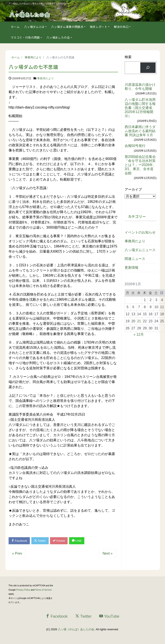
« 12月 (139, 334)
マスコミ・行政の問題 (25, 37)
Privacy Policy (23, 590)
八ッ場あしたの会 (58, 37)
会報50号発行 (135, 146)
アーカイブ (133, 189)
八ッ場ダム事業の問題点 (67, 27)
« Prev (17, 553)
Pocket (59, 541)
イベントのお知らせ (140, 232)
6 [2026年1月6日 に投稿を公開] (133, 307)
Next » (107, 553)
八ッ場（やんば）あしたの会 (76, 629)
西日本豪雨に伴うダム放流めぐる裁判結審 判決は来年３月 (140, 131)
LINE (77, 541)
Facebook (19, 541)
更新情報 (132, 268)
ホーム (15, 27)
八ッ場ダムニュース (140, 250)
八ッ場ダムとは (34, 27)
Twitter (40, 541)
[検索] (148, 68)
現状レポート (99, 27)
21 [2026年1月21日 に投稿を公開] (139, 321)
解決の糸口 (121, 27)
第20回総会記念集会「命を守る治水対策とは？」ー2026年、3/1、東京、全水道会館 (141, 165)
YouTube (109, 616)
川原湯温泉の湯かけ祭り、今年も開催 (140, 87)
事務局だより (45, 78)
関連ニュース (135, 259)
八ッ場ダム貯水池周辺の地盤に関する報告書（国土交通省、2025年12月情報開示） (140, 108)
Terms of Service (43, 590)
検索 (128, 57)
